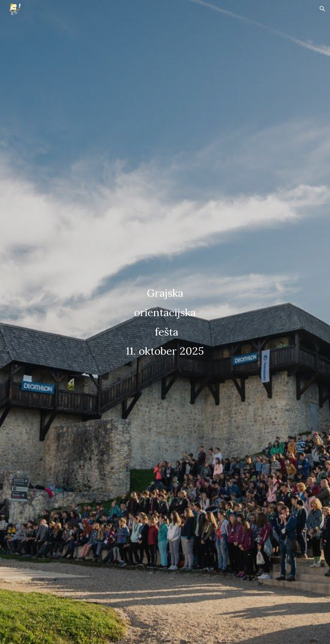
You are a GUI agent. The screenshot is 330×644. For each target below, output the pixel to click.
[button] (322, 9)
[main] (165, 322)
